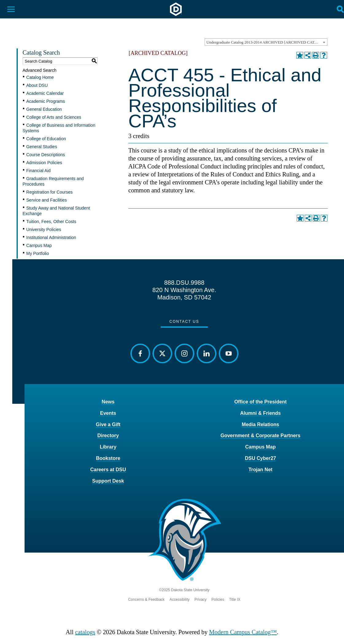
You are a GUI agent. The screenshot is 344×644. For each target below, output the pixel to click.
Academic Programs (46, 101)
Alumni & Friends (261, 413)
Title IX (235, 600)
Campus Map (39, 245)
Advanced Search (40, 70)
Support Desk (108, 481)
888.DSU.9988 (184, 283)
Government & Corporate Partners (260, 436)
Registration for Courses (50, 192)
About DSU (37, 85)
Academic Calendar (45, 93)
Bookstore (108, 458)
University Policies (44, 229)
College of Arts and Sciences (54, 117)
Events (108, 413)
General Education (44, 109)
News (108, 402)
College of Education (46, 139)
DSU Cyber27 (260, 458)
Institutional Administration (51, 237)
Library (108, 447)
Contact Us (184, 322)
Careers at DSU (108, 470)
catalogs (85, 632)
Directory (108, 436)
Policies (218, 600)
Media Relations (261, 424)
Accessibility (179, 600)
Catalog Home (40, 77)
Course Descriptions (46, 155)
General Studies (42, 147)
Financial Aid (39, 171)
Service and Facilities (47, 200)
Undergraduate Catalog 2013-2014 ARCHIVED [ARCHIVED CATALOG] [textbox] (267, 42)
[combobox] (266, 42)
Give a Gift (108, 424)
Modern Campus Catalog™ (243, 632)
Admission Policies (44, 163)
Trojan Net (261, 470)
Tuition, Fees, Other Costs (51, 222)
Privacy (201, 600)
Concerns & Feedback (147, 600)
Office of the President (260, 402)
